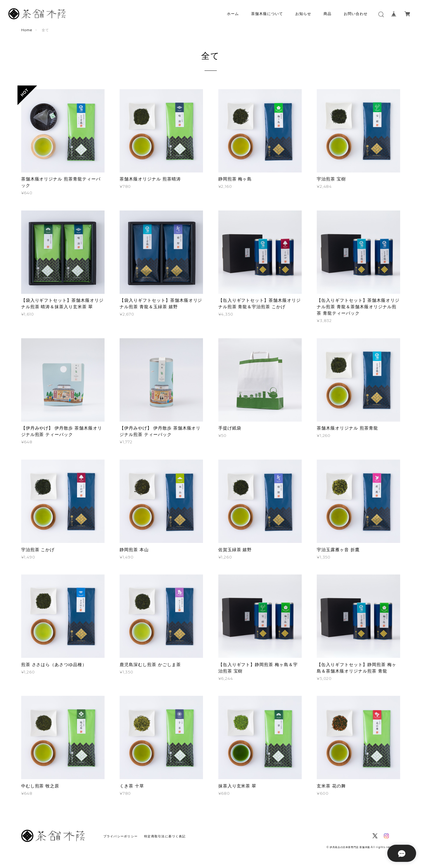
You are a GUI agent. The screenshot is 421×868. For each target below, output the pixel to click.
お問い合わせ (356, 14)
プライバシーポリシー (121, 836)
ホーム (233, 14)
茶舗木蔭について (267, 14)
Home (27, 30)
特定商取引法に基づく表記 (165, 836)
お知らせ (303, 14)
